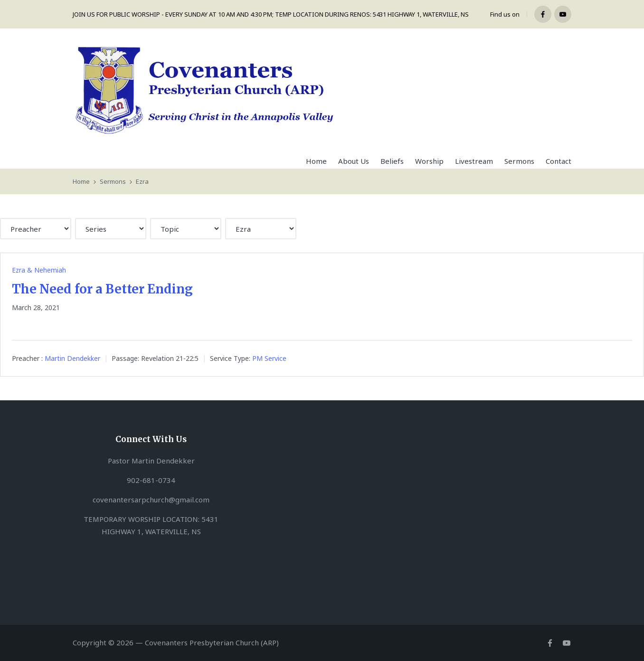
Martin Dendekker (72, 359)
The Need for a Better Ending (102, 289)
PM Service (269, 359)
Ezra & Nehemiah (39, 270)
